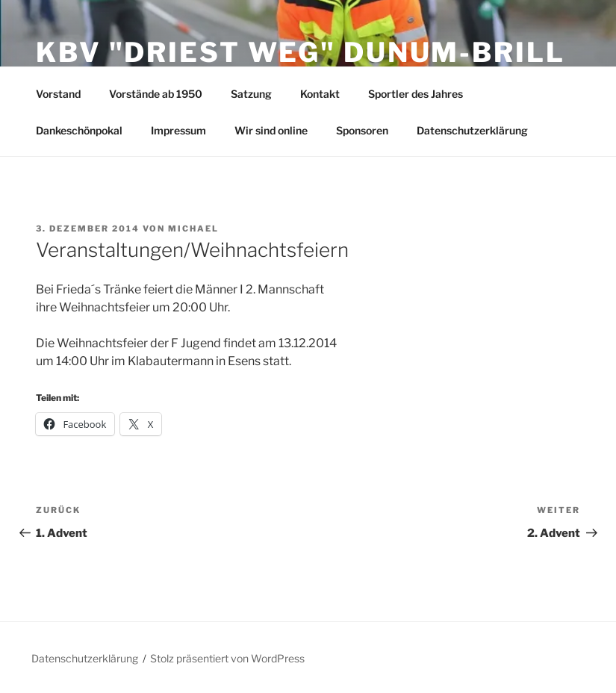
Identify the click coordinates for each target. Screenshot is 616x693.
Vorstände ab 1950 (156, 94)
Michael (193, 229)
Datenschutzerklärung (472, 130)
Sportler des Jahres (416, 94)
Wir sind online (271, 130)
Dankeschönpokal (79, 130)
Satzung (251, 94)
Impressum (178, 130)
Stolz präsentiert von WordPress (227, 658)
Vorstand (58, 94)
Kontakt (320, 94)
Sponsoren (362, 130)
